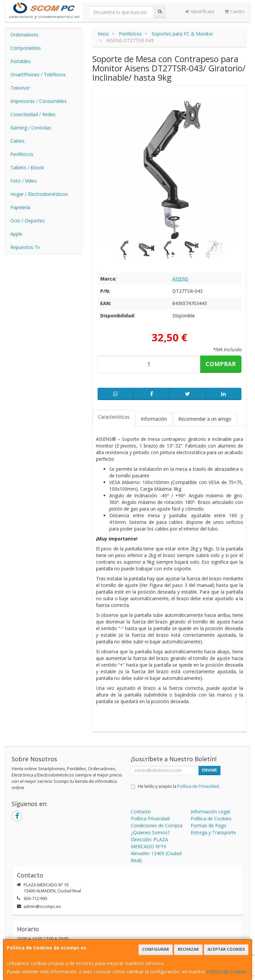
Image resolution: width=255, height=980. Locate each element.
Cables (17, 141)
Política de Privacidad (198, 786)
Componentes (26, 48)
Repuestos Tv (25, 247)
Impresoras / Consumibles (39, 101)
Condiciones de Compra (157, 825)
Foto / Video (24, 181)
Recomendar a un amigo (205, 419)
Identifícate (200, 11)
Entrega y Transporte (213, 832)
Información (154, 419)
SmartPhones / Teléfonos (38, 75)
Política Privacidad (150, 818)
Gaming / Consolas (31, 128)
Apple (16, 234)
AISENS (180, 279)
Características (114, 417)
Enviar (209, 770)
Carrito (235, 11)
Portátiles (21, 61)
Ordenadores (24, 35)
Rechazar (188, 949)
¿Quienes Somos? (150, 832)
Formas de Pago (209, 825)
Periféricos (22, 154)
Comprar (221, 364)
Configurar (156, 949)
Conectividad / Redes (33, 114)
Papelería (20, 207)
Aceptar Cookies (226, 949)
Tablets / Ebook (27, 167)
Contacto (141, 812)
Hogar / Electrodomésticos (39, 194)
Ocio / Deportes (28, 221)
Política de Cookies (227, 972)
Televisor (20, 88)
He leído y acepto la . (179, 786)
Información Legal (210, 812)
